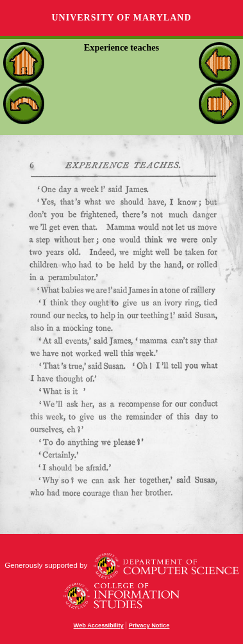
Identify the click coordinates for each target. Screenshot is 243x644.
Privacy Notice (149, 625)
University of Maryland (121, 18)
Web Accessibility (99, 625)
